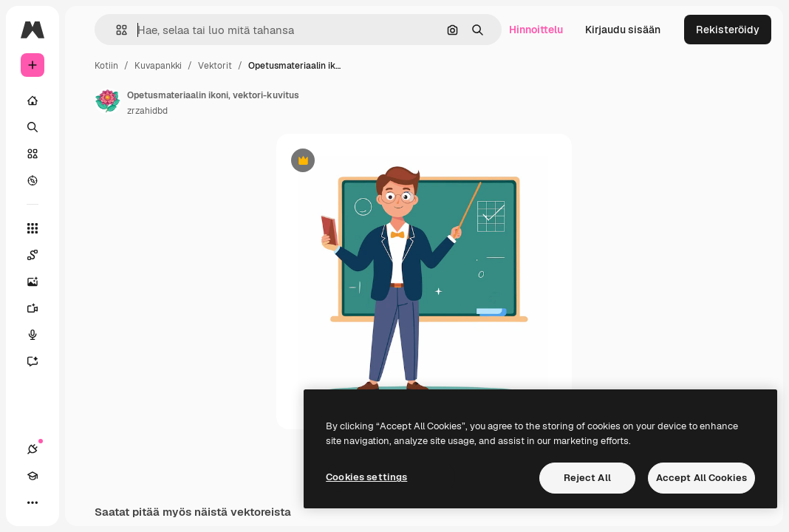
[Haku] (33, 127)
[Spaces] (40, 255)
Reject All (587, 478)
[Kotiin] (33, 100)
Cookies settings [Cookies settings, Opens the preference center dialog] (366, 477)
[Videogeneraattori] (40, 308)
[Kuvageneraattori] (40, 282)
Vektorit (215, 66)
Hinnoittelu (536, 30)
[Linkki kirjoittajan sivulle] (108, 101)
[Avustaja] (40, 361)
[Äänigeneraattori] (40, 335)
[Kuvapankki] (33, 154)
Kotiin (106, 66)
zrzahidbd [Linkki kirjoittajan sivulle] (147, 111)
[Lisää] (33, 502)
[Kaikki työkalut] (33, 228)
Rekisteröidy (728, 30)
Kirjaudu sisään (623, 30)
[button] (116, 30)
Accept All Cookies (701, 478)
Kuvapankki (158, 66)
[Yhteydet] (33, 449)
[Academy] (33, 476)
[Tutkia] (33, 180)
